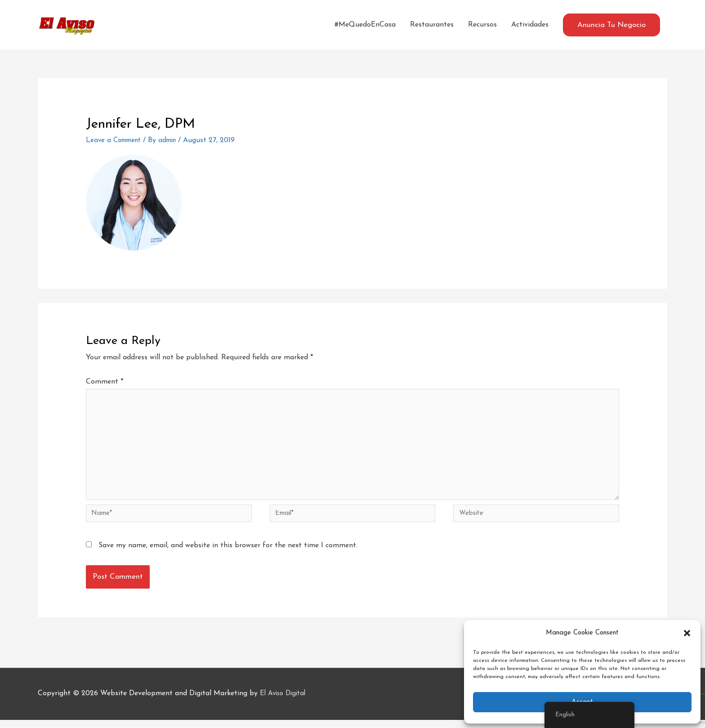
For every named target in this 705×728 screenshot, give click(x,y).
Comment (105, 382)
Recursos (482, 25)
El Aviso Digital (285, 702)
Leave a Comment (116, 140)
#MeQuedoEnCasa (365, 25)
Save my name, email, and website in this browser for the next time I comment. (228, 554)
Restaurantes (432, 25)
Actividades (530, 25)
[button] (687, 633)
